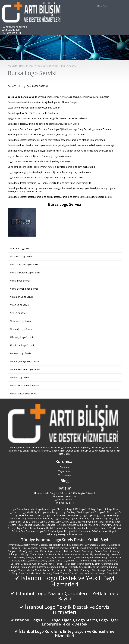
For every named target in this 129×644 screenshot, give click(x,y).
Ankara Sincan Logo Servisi (24, 394)
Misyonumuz (64, 475)
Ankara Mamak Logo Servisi (24, 385)
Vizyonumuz (65, 471)
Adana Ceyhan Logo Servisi (24, 265)
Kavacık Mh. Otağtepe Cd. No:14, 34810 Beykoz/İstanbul (64, 493)
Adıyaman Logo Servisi (22, 297)
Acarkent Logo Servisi (21, 248)
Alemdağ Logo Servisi (21, 329)
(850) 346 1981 (12, 30)
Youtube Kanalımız (15, 27)
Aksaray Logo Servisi (21, 321)
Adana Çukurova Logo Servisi (25, 273)
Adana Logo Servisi (20, 281)
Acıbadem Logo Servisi (22, 256)
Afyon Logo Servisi (20, 305)
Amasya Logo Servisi (21, 353)
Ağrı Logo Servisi (19, 313)
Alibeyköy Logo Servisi (21, 337)
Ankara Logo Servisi (20, 377)
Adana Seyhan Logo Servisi (24, 289)
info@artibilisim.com (65, 496)
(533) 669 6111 (12, 33)
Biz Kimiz (64, 467)
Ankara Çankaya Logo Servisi (25, 361)
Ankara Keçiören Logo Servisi (25, 369)
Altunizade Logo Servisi (22, 345)
